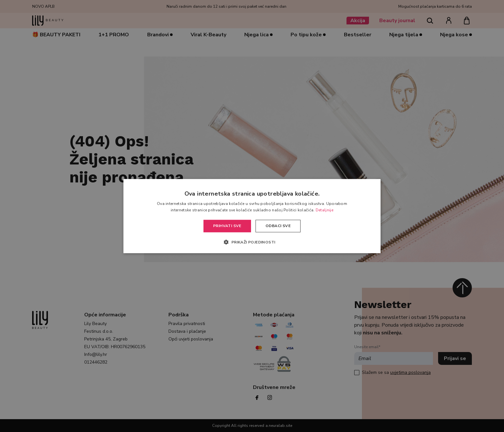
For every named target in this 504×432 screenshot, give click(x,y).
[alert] (252, 216)
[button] (252, 242)
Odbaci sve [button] (278, 226)
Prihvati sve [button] (227, 226)
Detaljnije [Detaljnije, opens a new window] (324, 210)
